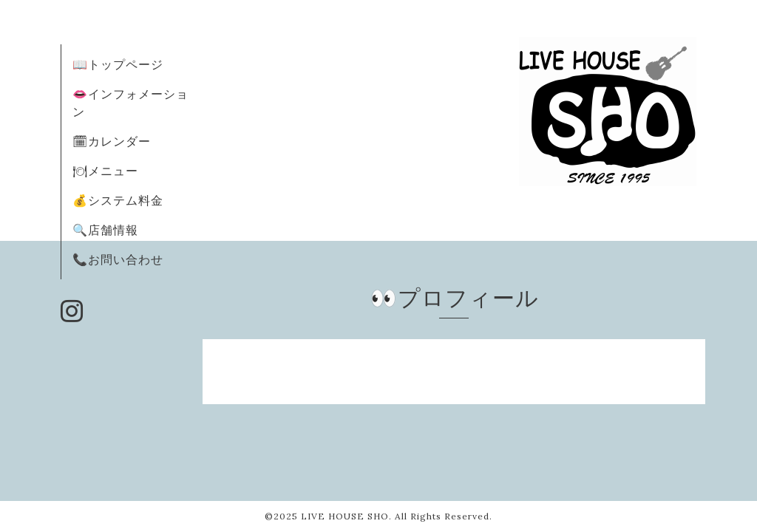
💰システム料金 (118, 200)
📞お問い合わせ (118, 259)
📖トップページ (118, 64)
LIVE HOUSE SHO (345, 516)
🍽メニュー (105, 171)
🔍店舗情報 (105, 230)
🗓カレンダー (112, 141)
